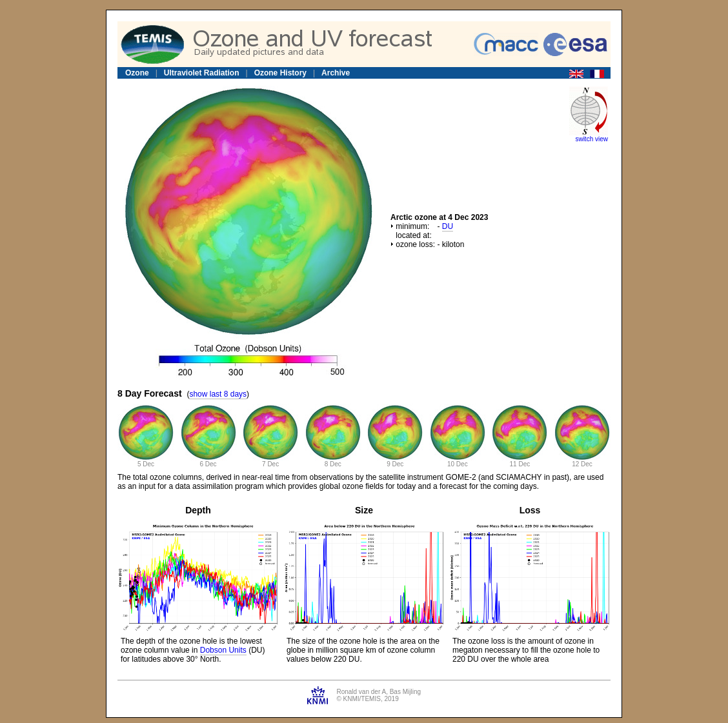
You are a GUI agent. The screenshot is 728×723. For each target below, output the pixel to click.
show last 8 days (218, 394)
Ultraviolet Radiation (202, 73)
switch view (591, 139)
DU (448, 226)
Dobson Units (223, 650)
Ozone (137, 73)
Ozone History (280, 73)
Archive (336, 73)
